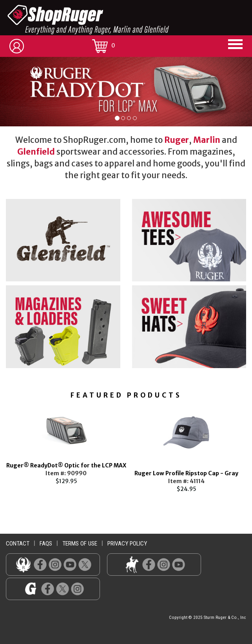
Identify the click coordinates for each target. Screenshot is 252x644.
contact (18, 544)
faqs (46, 544)
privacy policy (127, 544)
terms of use (80, 544)
